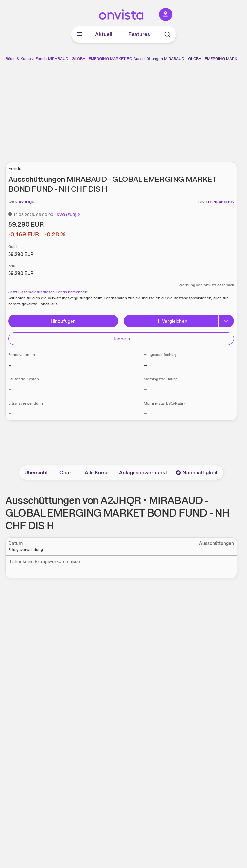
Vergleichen (172, 321)
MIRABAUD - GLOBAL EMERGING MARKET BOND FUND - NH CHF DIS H (114, 59)
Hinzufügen (63, 321)
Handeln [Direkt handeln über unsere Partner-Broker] (121, 339)
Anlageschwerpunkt (143, 472)
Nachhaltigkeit (197, 472)
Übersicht (36, 472)
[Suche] (167, 34)
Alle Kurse (97, 472)
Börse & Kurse (18, 59)
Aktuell (104, 34)
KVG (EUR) (69, 215)
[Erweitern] (226, 321)
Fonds (41, 59)
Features (139, 34)
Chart (66, 472)
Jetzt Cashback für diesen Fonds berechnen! (48, 292)
